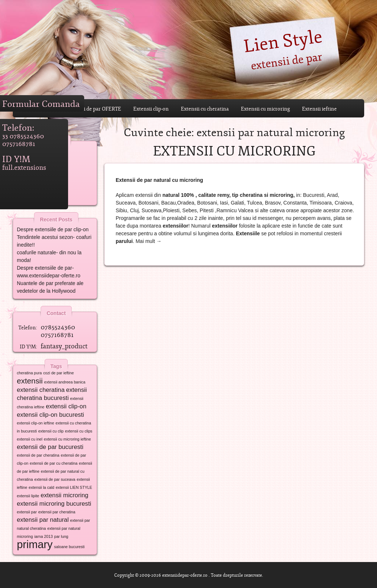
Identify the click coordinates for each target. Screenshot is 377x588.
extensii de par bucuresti (50, 447)
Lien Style (283, 40)
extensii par (27, 512)
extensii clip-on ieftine (36, 423)
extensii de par (286, 60)
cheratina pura (29, 373)
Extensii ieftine (319, 108)
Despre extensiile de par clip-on (53, 229)
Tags (58, 364)
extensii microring (64, 495)
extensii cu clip (51, 431)
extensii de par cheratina (38, 455)
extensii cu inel (30, 439)
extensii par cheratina (57, 512)
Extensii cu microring (265, 108)
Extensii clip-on (151, 108)
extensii (30, 381)
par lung (61, 536)
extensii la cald (41, 487)
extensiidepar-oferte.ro (185, 575)
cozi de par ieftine (59, 373)
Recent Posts (58, 218)
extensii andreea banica (65, 382)
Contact (58, 311)
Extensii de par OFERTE (94, 108)
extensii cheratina (41, 390)
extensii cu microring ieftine (68, 439)
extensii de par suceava (55, 479)
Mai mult (148, 241)
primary (35, 544)
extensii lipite (28, 496)
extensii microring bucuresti (54, 504)
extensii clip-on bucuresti (51, 415)
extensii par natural (43, 520)
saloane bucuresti (70, 547)
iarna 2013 (44, 536)
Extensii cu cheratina (205, 108)
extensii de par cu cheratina (53, 463)
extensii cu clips (79, 431)
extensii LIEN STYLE (74, 487)
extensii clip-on (66, 406)
